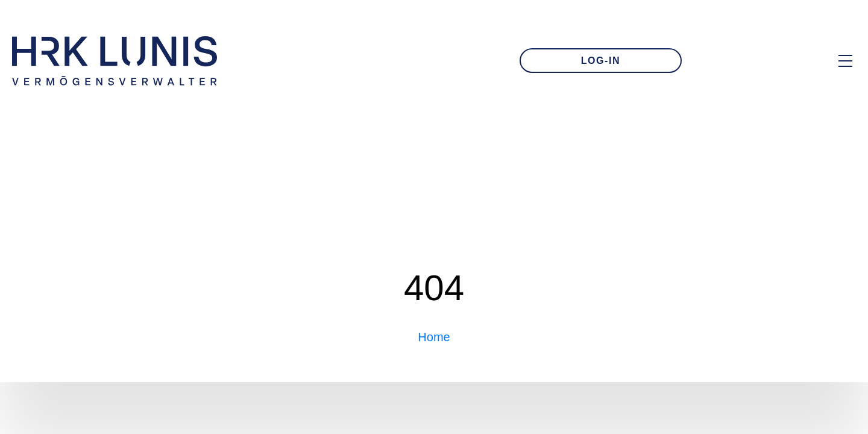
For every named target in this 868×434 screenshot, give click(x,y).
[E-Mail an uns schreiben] (728, 61)
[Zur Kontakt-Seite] (769, 61)
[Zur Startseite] (115, 61)
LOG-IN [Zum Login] (601, 61)
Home (434, 337)
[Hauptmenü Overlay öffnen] (845, 61)
